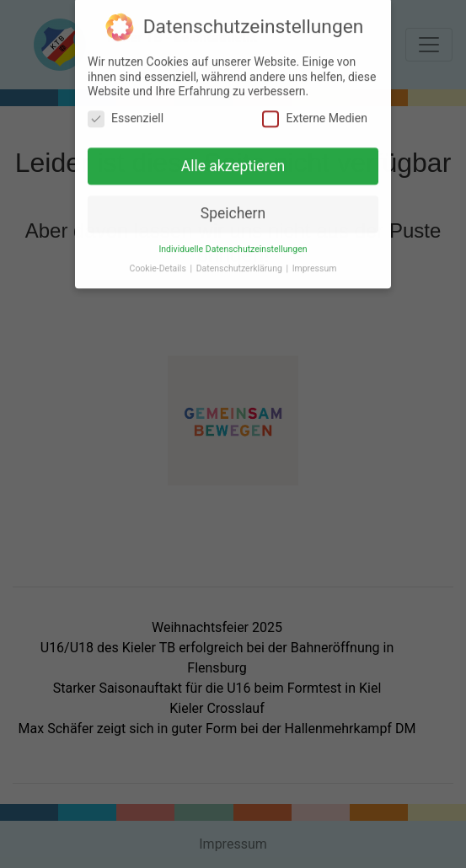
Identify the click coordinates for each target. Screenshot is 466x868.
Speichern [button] (233, 209)
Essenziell (126, 113)
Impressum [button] (315, 264)
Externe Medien (314, 113)
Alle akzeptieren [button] (233, 161)
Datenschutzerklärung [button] (241, 264)
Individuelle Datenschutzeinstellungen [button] (233, 245)
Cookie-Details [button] (159, 264)
